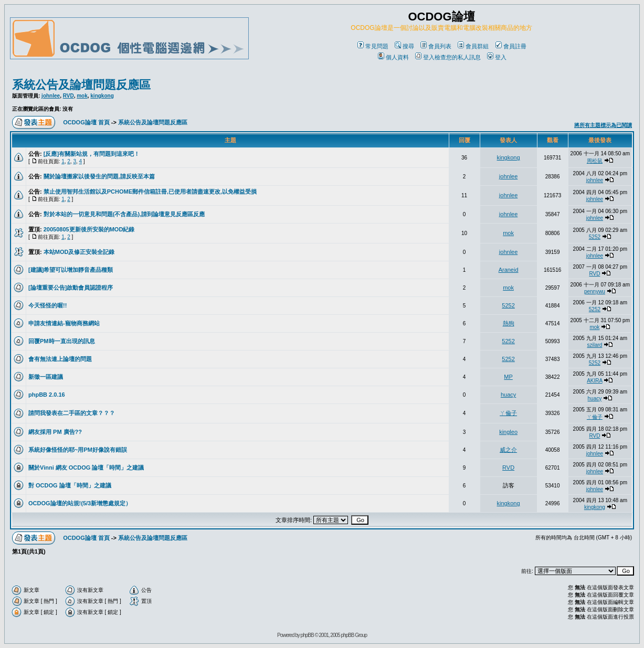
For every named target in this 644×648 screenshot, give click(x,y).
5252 (595, 237)
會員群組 (473, 46)
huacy (508, 395)
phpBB (307, 635)
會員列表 (436, 46)
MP (508, 377)
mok (82, 96)
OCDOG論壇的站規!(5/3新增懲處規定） (80, 503)
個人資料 (393, 57)
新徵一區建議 (46, 377)
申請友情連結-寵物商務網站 (64, 323)
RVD (68, 96)
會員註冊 (511, 46)
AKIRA (594, 381)
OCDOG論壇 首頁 (86, 122)
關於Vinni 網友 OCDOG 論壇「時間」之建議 (86, 468)
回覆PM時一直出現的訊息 (62, 341)
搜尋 (404, 46)
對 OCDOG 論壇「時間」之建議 (70, 485)
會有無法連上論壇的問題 (60, 359)
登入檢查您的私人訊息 (448, 57)
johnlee (51, 96)
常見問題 (373, 46)
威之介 (508, 450)
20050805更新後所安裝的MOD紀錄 (89, 229)
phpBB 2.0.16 (47, 395)
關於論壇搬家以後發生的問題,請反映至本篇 (99, 176)
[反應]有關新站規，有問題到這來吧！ (92, 154)
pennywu (595, 291)
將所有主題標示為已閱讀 (603, 125)
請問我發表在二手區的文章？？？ (72, 413)
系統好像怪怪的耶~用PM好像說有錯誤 (78, 450)
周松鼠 (595, 161)
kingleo (508, 432)
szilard (594, 345)
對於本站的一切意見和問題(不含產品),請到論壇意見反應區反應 (124, 214)
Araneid (509, 270)
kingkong (102, 96)
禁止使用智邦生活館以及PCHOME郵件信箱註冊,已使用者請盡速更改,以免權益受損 (150, 192)
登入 (497, 57)
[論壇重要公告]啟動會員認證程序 (71, 288)
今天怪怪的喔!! (47, 305)
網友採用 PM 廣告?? (55, 432)
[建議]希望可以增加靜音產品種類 (71, 270)
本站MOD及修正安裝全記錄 (79, 252)
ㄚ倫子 (508, 413)
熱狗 (509, 323)
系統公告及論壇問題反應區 (81, 85)
